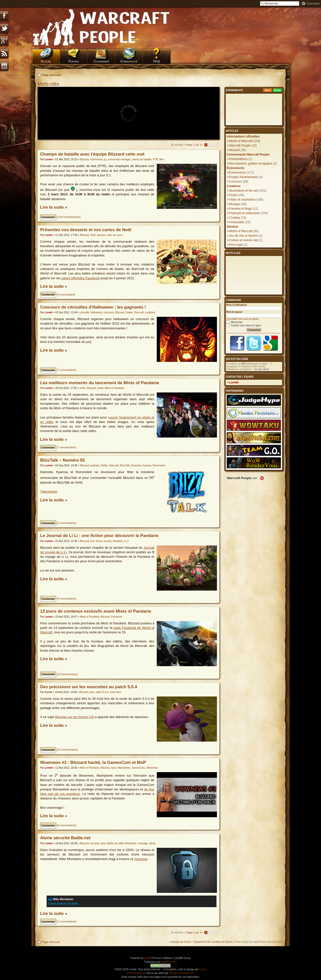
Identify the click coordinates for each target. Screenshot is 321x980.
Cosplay (235, 218)
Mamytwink (124, 768)
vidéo (83, 388)
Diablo (129, 312)
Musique (235, 204)
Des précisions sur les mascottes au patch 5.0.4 (89, 687)
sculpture (150, 312)
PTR (155, 159)
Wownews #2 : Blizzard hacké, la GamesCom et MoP (93, 762)
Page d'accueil (51, 75)
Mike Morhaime (128, 843)
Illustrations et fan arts (244, 191)
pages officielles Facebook (81, 278)
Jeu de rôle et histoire (244, 236)
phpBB (148, 958)
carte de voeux (115, 235)
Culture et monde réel (244, 240)
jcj (105, 159)
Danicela (136, 465)
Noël (93, 235)
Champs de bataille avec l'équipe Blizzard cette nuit (92, 154)
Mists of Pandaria (89, 617)
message (143, 843)
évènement (96, 159)
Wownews (152, 768)
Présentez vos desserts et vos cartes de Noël (86, 230)
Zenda (48, 692)
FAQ (157, 61)
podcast (95, 465)
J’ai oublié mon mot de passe (243, 319)
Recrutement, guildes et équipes (251, 164)
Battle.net (112, 843)
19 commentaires (67, 674)
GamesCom (138, 768)
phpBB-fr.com (169, 962)
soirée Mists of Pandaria (110, 388)
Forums (74, 61)
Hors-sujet (236, 245)
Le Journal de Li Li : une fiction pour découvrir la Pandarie (99, 536)
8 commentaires (67, 523)
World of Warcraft (241, 141)
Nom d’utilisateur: (237, 305)
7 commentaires (67, 370)
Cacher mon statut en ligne (244, 325)
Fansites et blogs (241, 209)
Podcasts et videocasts (245, 213)
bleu (162, 159)
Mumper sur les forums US (75, 717)
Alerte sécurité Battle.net (65, 838)
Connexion (313, 4)
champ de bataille (142, 159)
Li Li (126, 541)
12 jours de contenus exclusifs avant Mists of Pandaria (96, 611)
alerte (152, 843)
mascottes (115, 692)
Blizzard (84, 159)
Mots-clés (49, 84)
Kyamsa (147, 465)
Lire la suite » (54, 207)
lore (92, 541)
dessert (101, 235)
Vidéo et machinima (242, 200)
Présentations (238, 159)
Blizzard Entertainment (182, 973)
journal (108, 541)
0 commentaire (66, 295)
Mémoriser (234, 322)
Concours (236, 182)
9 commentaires (67, 599)
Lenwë (49, 159)
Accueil (46, 61)
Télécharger (49, 492)
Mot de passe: (235, 312)
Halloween (96, 312)
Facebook (116, 617)
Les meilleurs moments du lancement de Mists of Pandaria (99, 383)
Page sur (194, 145)
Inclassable (237, 222)
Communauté (129, 61)
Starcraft (139, 312)
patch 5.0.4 (102, 692)
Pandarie (118, 541)
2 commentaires (67, 922)
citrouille (85, 312)
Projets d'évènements (244, 177)
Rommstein (159, 465)
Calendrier (101, 61)
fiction (99, 541)
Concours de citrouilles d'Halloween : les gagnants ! (93, 307)
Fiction (234, 195)
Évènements (238, 173)
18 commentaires (67, 750)
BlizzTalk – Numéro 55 (62, 460)
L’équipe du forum (180, 942)
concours (109, 312)
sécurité (95, 843)
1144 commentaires (69, 217)
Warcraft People (240, 146)
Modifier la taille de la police (280, 74)
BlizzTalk (125, 465)
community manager (119, 159)
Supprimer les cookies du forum (213, 942)
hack (113, 768)
